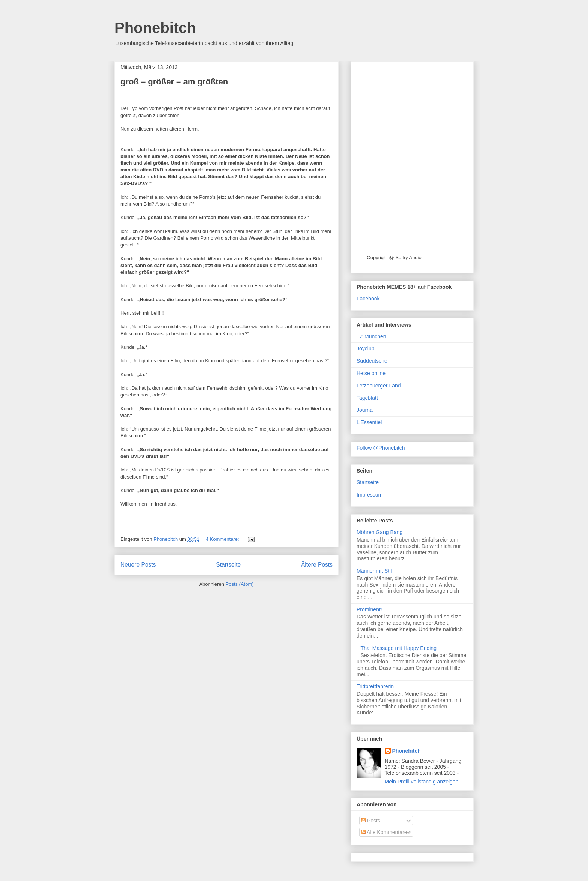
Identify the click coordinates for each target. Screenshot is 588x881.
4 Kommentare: (223, 539)
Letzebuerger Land (379, 386)
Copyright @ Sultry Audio (394, 257)
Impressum (370, 495)
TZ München (371, 336)
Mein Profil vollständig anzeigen (422, 782)
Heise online (371, 373)
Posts (371, 821)
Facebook (368, 299)
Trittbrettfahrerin (375, 686)
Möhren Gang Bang (379, 532)
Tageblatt (367, 398)
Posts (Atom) (240, 584)
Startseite (228, 565)
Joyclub (365, 348)
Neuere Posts (138, 565)
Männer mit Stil (374, 571)
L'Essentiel (369, 422)
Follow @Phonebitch (381, 448)
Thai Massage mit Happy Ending (399, 648)
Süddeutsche (372, 361)
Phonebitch (155, 28)
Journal (365, 410)
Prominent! (369, 609)
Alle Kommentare (384, 832)
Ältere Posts (317, 565)
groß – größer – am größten (174, 82)
